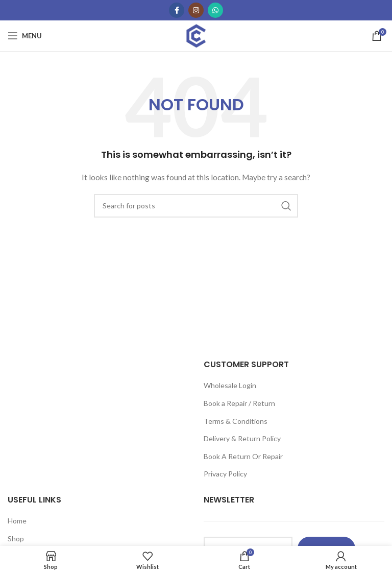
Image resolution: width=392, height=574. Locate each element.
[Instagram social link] (196, 10)
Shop (16, 539)
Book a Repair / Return (239, 403)
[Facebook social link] (177, 10)
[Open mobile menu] (25, 36)
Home (17, 521)
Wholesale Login (230, 385)
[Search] (196, 206)
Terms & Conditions (236, 421)
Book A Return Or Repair (243, 456)
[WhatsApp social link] (215, 10)
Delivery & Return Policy (242, 438)
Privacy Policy (225, 474)
